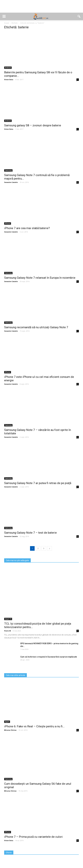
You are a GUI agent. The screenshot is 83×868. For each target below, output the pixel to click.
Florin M (8, 631)
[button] (79, 16)
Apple (7, 722)
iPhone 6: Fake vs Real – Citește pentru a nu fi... (34, 726)
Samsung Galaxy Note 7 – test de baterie (30, 533)
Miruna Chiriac (10, 730)
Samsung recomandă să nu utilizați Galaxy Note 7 (36, 327)
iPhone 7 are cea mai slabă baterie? (27, 228)
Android (8, 68)
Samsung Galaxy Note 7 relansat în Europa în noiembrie (40, 278)
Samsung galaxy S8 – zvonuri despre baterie (33, 125)
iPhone (8, 223)
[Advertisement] (42, 8)
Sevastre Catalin (11, 182)
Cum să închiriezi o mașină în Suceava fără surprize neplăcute (49, 657)
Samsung (8, 170)
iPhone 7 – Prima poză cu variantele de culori (33, 837)
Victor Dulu (9, 79)
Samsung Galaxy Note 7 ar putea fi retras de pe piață (38, 483)
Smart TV (8, 619)
